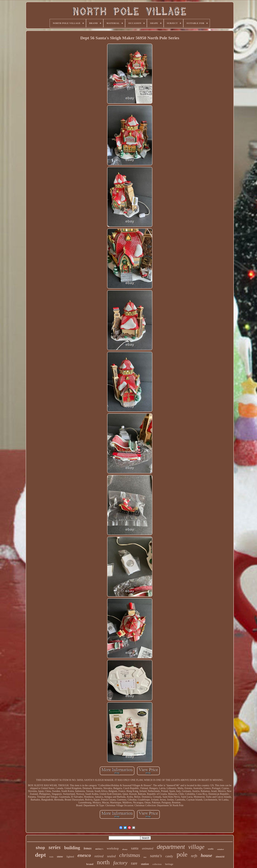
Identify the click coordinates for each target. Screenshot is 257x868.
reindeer (221, 849)
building (72, 848)
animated (148, 848)
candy (169, 856)
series (55, 847)
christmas (130, 855)
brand (90, 864)
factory (120, 863)
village (196, 847)
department (171, 847)
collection (157, 864)
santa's (156, 856)
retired (99, 856)
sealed (111, 856)
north (103, 862)
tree (145, 857)
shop (40, 848)
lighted (70, 857)
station (145, 864)
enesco (84, 855)
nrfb (194, 856)
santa (135, 848)
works (211, 849)
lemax (88, 848)
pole (182, 855)
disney (125, 849)
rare (134, 863)
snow (60, 856)
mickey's (99, 849)
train (51, 857)
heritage (169, 864)
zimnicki (220, 857)
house (206, 855)
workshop (113, 848)
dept (40, 855)
